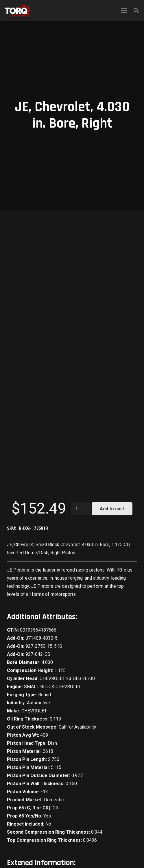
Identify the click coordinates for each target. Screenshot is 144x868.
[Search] (136, 10)
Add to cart (112, 509)
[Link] (18, 10)
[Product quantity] (81, 509)
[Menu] (124, 10)
